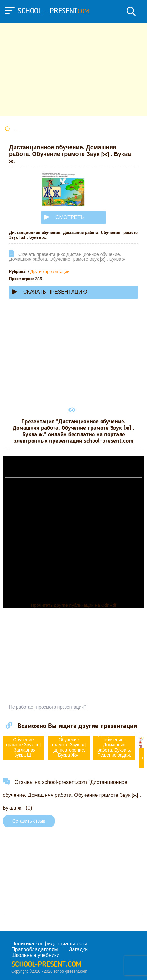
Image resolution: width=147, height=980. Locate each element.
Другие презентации (50, 272)
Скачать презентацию (50, 292)
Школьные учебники (35, 955)
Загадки (78, 949)
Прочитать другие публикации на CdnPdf (73, 605)
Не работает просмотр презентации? (48, 707)
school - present (53, 11)
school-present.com (46, 965)
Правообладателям (35, 949)
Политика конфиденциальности (49, 944)
